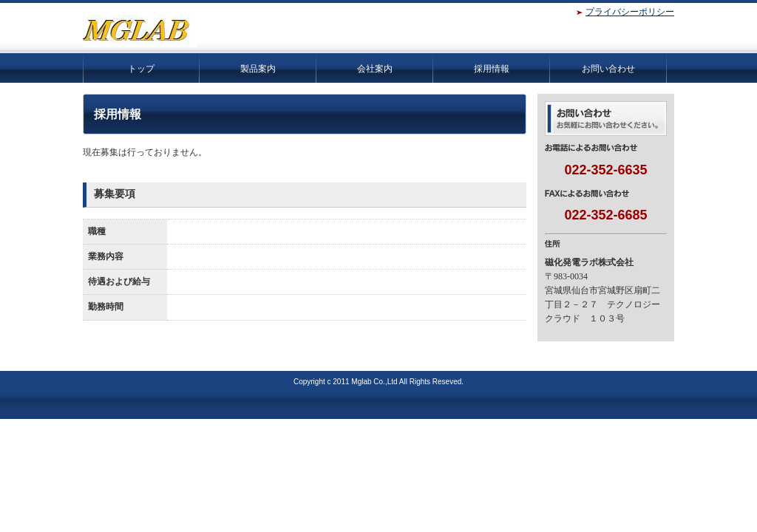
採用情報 (492, 69)
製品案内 (258, 69)
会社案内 (375, 69)
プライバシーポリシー (630, 12)
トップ (141, 69)
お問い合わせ (608, 69)
